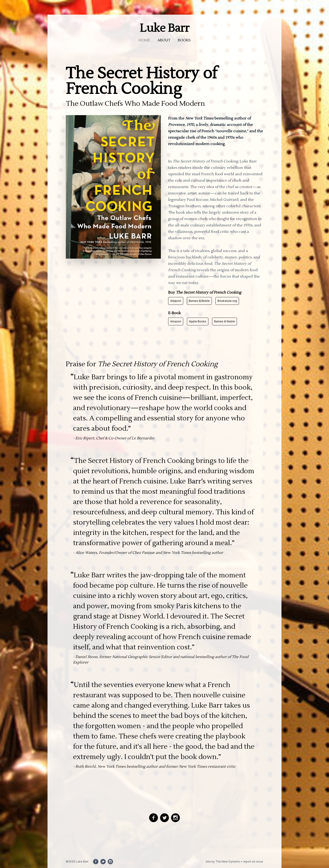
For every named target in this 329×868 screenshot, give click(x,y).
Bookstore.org (227, 301)
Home (144, 40)
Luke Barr (165, 28)
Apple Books (198, 321)
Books (184, 40)
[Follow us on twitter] (164, 818)
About (164, 40)
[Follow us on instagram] (175, 818)
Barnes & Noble (199, 301)
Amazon (176, 301)
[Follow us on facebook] (154, 818)
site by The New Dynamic (223, 861)
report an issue (253, 861)
